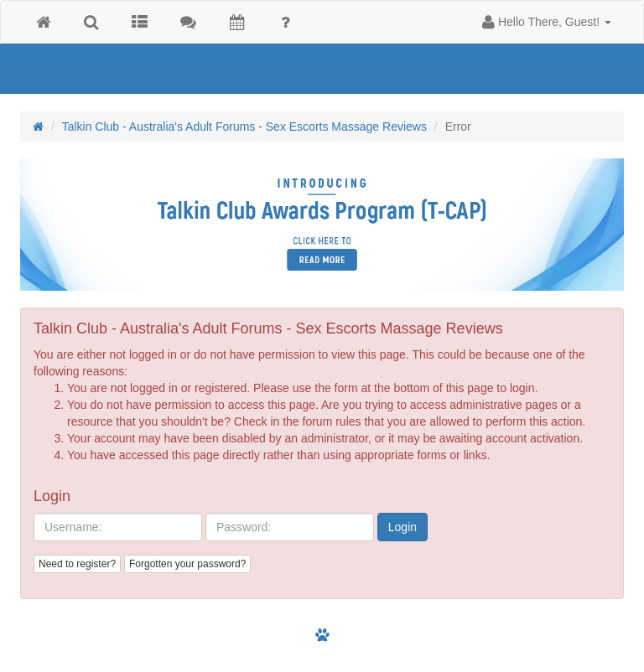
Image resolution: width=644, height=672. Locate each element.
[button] (547, 22)
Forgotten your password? (187, 564)
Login (402, 527)
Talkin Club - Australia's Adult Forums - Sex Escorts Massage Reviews (244, 127)
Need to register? (77, 564)
